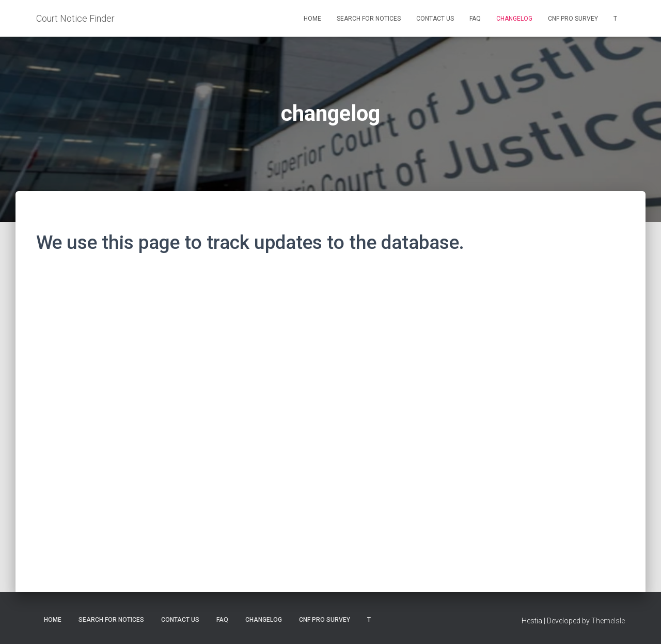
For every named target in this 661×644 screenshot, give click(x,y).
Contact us (435, 19)
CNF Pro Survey (573, 19)
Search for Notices (369, 19)
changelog (514, 19)
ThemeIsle (608, 621)
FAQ (475, 19)
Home (312, 19)
